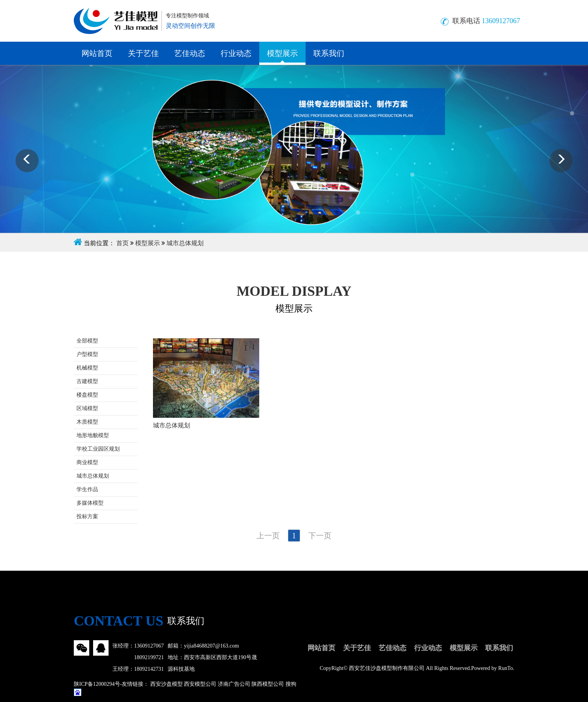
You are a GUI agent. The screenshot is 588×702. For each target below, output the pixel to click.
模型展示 (282, 53)
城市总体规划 (185, 243)
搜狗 (291, 684)
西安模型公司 (200, 684)
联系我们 (329, 53)
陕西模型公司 (268, 684)
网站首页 (97, 53)
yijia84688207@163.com (211, 646)
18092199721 (149, 657)
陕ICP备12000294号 (97, 684)
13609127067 (149, 646)
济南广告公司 (234, 684)
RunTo (506, 668)
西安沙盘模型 (167, 684)
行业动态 (236, 53)
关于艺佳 (143, 53)
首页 (122, 243)
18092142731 (149, 669)
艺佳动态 (190, 53)
